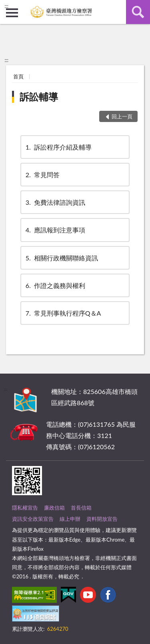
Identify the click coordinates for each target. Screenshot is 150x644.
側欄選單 (12, 13)
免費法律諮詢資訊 (55, 202)
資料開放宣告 (102, 519)
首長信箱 (81, 508)
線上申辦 (70, 519)
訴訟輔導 (39, 97)
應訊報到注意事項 (55, 230)
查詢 (138, 12)
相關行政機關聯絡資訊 (61, 258)
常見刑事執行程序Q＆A (63, 313)
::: (6, 6)
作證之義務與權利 (55, 285)
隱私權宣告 (25, 508)
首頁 (18, 76)
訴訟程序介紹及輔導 (58, 147)
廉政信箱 (54, 508)
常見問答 (42, 175)
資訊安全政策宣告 (33, 519)
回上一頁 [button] (122, 116)
